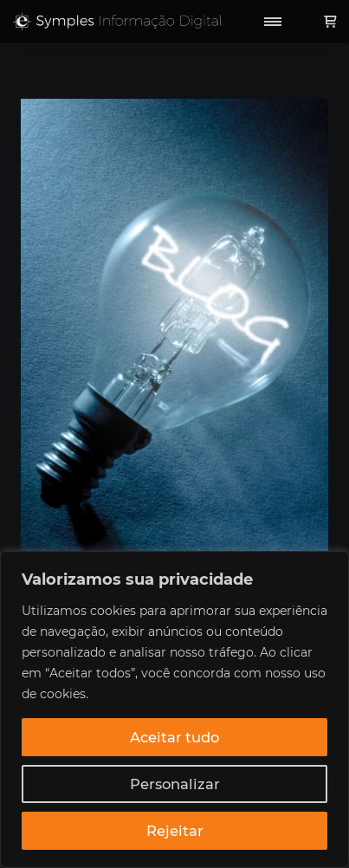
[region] (174, 709)
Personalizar (175, 784)
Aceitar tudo (174, 737)
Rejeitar (175, 831)
